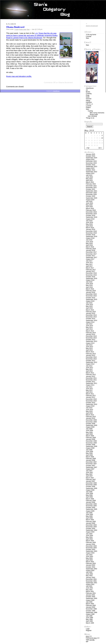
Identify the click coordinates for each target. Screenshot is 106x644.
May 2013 (89, 348)
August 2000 (90, 600)
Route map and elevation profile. (19, 76)
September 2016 (91, 278)
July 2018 (89, 240)
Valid (90, 640)
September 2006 (91, 488)
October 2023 (90, 165)
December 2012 (91, 357)
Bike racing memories (97, 113)
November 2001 (91, 581)
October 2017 (90, 256)
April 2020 (89, 207)
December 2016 (91, 273)
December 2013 (91, 336)
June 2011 (89, 389)
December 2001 (91, 579)
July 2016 (89, 282)
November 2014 (91, 317)
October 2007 (90, 466)
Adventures (90, 88)
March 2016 (90, 289)
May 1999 (89, 619)
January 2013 (90, 355)
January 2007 (90, 481)
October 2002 (90, 567)
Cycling (17, 29)
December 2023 (91, 161)
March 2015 (90, 310)
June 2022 (89, 177)
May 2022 (89, 179)
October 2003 (90, 549)
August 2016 (90, 280)
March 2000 (90, 604)
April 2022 (89, 180)
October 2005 (90, 507)
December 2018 (91, 231)
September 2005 (91, 509)
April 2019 (89, 226)
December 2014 (91, 315)
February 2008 (91, 459)
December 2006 (91, 483)
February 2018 (91, 249)
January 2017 (90, 271)
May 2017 (89, 264)
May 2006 (89, 495)
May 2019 (89, 224)
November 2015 (91, 296)
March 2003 (90, 562)
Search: (88, 122)
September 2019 (91, 217)
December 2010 (91, 399)
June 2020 (89, 203)
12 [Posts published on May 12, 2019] (102, 138)
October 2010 (90, 403)
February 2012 (91, 375)
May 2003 (89, 558)
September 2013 (91, 341)
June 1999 (89, 618)
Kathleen (89, 102)
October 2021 (90, 189)
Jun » (100, 148)
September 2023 (91, 167)
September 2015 (91, 299)
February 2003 (91, 563)
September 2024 (91, 158)
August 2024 (90, 159)
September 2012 (91, 362)
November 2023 (91, 163)
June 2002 (89, 574)
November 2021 (91, 188)
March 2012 (90, 373)
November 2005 (91, 506)
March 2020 (90, 209)
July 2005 (89, 513)
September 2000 (91, 598)
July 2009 (89, 429)
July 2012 (89, 366)
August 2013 (90, 343)
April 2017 (89, 266)
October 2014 (90, 319)
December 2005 (91, 504)
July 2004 (89, 534)
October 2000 (90, 597)
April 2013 (89, 350)
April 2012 (89, 371)
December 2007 (91, 462)
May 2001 (89, 590)
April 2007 (89, 476)
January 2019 (90, 229)
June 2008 (89, 452)
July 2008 (89, 450)
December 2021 (91, 186)
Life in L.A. (89, 104)
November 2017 (91, 254)
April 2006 (89, 497)
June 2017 (89, 263)
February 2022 (91, 184)
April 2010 (89, 413)
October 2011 (90, 382)
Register (89, 631)
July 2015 (89, 303)
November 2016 (91, 275)
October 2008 (90, 445)
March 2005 (90, 520)
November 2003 (91, 548)
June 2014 (89, 326)
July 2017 (89, 261)
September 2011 (91, 383)
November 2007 (91, 464)
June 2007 (89, 473)
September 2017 (91, 257)
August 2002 (90, 570)
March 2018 (90, 247)
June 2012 (89, 368)
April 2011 (89, 392)
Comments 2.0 (93, 638)
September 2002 (91, 569)
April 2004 (89, 539)
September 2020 (91, 198)
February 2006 (91, 501)
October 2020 (90, 196)
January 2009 (90, 439)
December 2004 (91, 525)
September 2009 (91, 425)
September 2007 (91, 467)
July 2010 (89, 408)
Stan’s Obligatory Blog (53, 10)
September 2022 (91, 172)
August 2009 (90, 427)
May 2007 (89, 474)
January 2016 (90, 292)
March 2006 (90, 499)
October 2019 (90, 215)
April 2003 (89, 560)
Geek (88, 97)
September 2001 (91, 583)
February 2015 (91, 312)
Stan (28, 29)
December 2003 (91, 546)
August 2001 (90, 584)
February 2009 (91, 438)
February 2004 (91, 542)
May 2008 (89, 453)
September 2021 (91, 191)
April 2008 (89, 455)
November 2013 (91, 338)
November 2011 (91, 380)
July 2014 (89, 324)
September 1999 (91, 612)
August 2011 (90, 385)
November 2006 (91, 485)
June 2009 (89, 431)
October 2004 (90, 528)
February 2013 (91, 354)
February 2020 (91, 210)
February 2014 (91, 333)
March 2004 (90, 541)
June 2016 (89, 284)
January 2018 (90, 250)
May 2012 (89, 369)
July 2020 (89, 201)
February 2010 (91, 417)
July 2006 (89, 492)
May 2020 (89, 205)
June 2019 (89, 222)
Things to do (90, 118)
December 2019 (91, 212)
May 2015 (89, 306)
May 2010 (89, 411)
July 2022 (89, 175)
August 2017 (90, 259)
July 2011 (89, 387)
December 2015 (91, 294)
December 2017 (91, 252)
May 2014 (89, 327)
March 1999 (90, 623)
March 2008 (90, 457)
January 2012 (90, 376)
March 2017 (90, 268)
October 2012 (90, 361)
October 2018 (90, 235)
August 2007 (90, 469)
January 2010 (90, 418)
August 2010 (90, 406)
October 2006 (90, 486)
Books (88, 92)
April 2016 (89, 287)
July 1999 (89, 616)
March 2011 (90, 394)
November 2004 (91, 527)
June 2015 (89, 305)
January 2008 (90, 460)
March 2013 (90, 352)
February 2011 (91, 396)
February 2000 (91, 605)
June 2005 (89, 515)
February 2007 (91, 480)
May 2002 (89, 576)
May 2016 (89, 285)
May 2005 (89, 516)
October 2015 (90, 298)
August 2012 (90, 364)
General (89, 99)
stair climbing (92, 116)
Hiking (88, 101)
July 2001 (89, 586)
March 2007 (90, 478)
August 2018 (90, 238)
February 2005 (91, 522)
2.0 (89, 636)
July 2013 (89, 345)
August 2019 (90, 219)
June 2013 (89, 347)
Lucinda (89, 36)
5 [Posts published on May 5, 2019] (102, 136)
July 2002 (89, 572)
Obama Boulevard (15, 27)
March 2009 (90, 436)
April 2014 (89, 329)
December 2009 (91, 420)
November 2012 (91, 359)
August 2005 (90, 511)
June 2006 (89, 494)
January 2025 (90, 154)
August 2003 (90, 553)
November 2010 (91, 401)
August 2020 (90, 200)
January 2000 (90, 607)
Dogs (88, 95)
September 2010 (91, 404)
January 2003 (90, 565)
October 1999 (90, 611)
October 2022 (90, 170)
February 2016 (91, 291)
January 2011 (90, 397)
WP (87, 642)
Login (88, 629)
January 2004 (90, 544)
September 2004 (91, 530)
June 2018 (89, 242)
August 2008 (90, 448)
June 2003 (89, 557)
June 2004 (89, 536)
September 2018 (91, 236)
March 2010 (90, 415)
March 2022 (90, 182)
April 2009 (89, 434)
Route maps (23, 29)
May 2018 (89, 243)
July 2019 (89, 221)
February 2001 (91, 593)
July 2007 (89, 471)
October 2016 (90, 277)
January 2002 (90, 578)
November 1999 (91, 609)
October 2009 (90, 424)
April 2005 (89, 518)
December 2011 (91, 378)
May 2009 (89, 432)
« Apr (88, 148)
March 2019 (90, 228)
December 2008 (91, 441)
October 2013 (90, 340)
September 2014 (91, 320)
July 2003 (89, 555)
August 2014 (90, 322)
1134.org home (91, 35)
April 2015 (89, 308)
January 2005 (90, 523)
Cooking (89, 94)
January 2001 (90, 595)
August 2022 (90, 173)
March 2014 (90, 331)
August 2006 (90, 490)
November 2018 (91, 233)
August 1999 (90, 614)
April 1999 (89, 621)
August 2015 (90, 301)
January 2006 (90, 502)
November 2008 (91, 443)
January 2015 (90, 313)
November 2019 (91, 214)
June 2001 (89, 588)
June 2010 (89, 410)
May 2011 (89, 390)
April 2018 (89, 245)
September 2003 (91, 551)
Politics (88, 107)
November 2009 (91, 422)
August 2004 (90, 532)
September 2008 (91, 446)
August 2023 (90, 168)
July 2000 (89, 602)
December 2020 (91, 193)
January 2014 (90, 334)
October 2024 (90, 156)
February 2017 (91, 270)
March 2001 (90, 591)
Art (87, 90)
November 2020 (91, 194)
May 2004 (89, 537)
